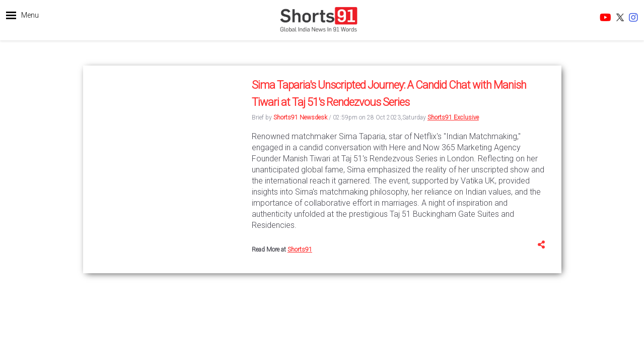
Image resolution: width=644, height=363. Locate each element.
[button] (22, 18)
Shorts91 (300, 250)
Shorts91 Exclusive (453, 117)
